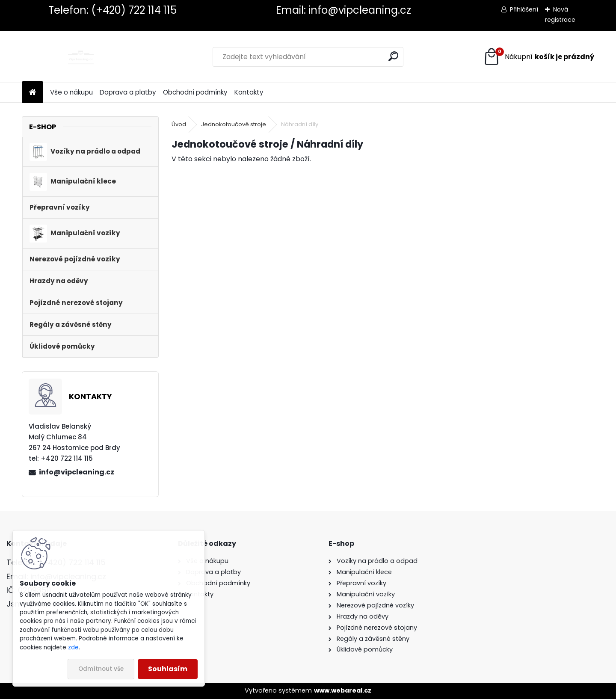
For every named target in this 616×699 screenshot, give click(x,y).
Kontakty (249, 92)
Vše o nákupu (71, 92)
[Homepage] (33, 93)
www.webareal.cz (343, 690)
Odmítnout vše (101, 669)
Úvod (179, 124)
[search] (393, 56)
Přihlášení (524, 9)
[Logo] (81, 57)
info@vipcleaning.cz (77, 472)
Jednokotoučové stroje (234, 124)
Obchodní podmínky (195, 92)
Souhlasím (168, 669)
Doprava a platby (128, 92)
